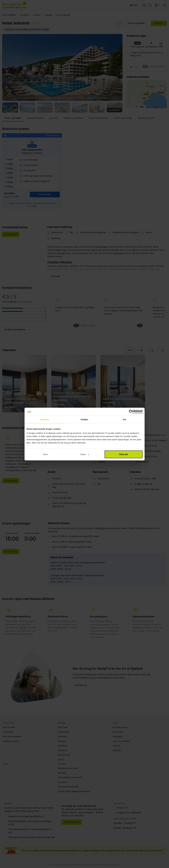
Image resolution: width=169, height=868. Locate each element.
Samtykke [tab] (44, 419)
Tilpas (85, 454)
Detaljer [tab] (85, 419)
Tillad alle (124, 454)
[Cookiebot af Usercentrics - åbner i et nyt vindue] (131, 412)
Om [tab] (125, 419)
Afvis (46, 454)
